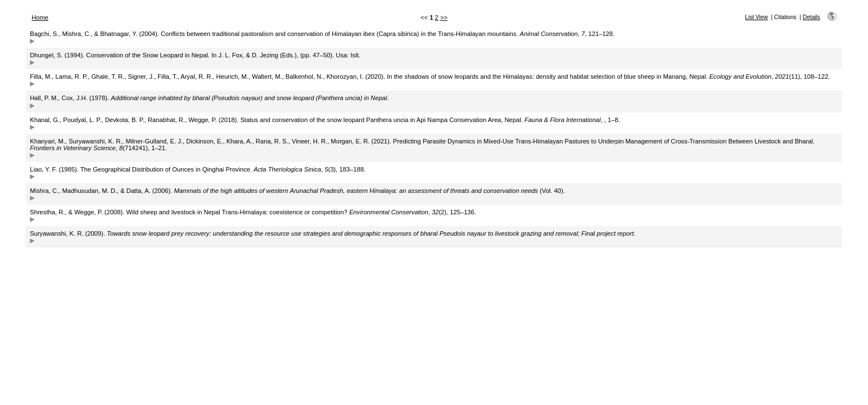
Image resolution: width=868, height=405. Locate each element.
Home (40, 17)
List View (756, 17)
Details (812, 17)
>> (444, 17)
